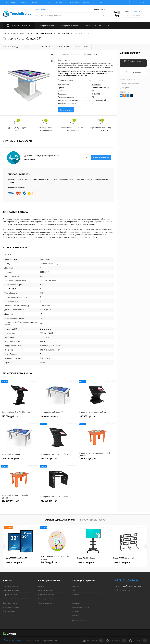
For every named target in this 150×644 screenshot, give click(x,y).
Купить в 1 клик (133, 72)
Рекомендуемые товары (47, 599)
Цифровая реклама (10, 595)
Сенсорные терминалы (11, 590)
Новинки (41, 586)
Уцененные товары (45, 603)
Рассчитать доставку (130, 84)
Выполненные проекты (79, 3)
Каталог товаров (19, 26)
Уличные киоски (9, 611)
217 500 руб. (19, 502)
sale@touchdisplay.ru (132, 586)
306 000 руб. (97, 418)
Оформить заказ (133, 15)
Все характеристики (97, 80)
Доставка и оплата (79, 620)
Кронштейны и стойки (11, 607)
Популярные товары (45, 590)
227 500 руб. (19, 418)
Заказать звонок (100, 9)
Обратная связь (12, 641)
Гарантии (99, 3)
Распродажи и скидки (46, 595)
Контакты (60, 3)
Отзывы (75, 616)
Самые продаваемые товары (60, 520)
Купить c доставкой (101, 158)
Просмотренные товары (92, 520)
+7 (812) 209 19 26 (31, 641)
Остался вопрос (66, 110)
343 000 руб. (58, 502)
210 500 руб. (49, 562)
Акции (48, 3)
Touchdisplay (96, 85)
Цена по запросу (58, 418)
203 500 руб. (97, 460)
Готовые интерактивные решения (15, 599)
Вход (37, 10)
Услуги (23, 3)
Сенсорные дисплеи (10, 586)
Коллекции (10, 3)
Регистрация (46, 10)
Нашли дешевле (127, 80)
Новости (36, 3)
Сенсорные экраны (10, 603)
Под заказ (125, 88)
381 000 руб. (58, 460)
